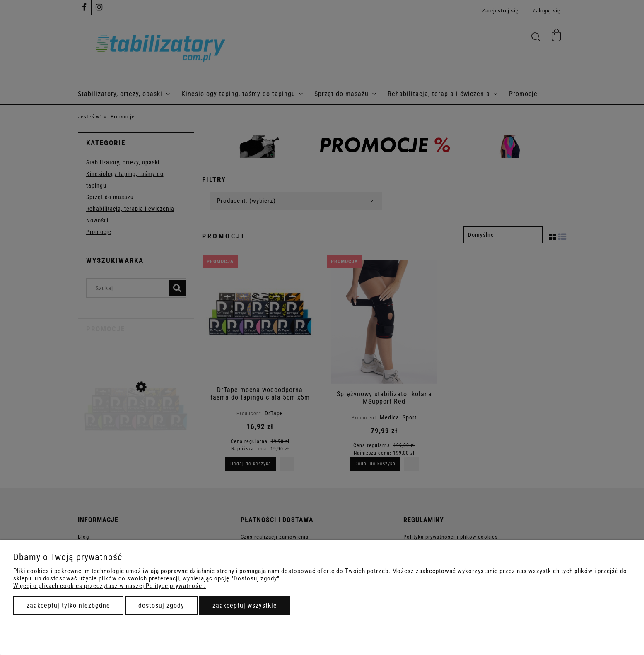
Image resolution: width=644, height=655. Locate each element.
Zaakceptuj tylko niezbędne (68, 606)
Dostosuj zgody (161, 606)
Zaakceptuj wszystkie (245, 606)
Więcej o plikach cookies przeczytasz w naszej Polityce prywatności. (110, 586)
